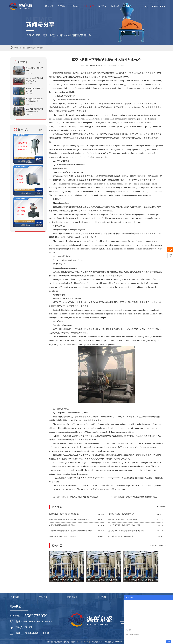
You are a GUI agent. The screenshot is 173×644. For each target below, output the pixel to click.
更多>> (41, 63)
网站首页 (49, 6)
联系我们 (128, 6)
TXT (100, 642)
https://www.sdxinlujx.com (108, 478)
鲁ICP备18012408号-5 (84, 642)
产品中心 (75, 6)
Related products (158, 546)
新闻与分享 (89, 6)
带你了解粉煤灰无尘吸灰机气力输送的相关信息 (80, 497)
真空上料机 (64, 478)
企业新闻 (40, 48)
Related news (160, 507)
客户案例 (102, 6)
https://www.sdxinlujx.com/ (94, 65)
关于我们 (62, 6)
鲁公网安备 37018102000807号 (115, 642)
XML (103, 642)
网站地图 (95, 642)
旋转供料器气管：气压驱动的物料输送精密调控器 (138, 497)
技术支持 (115, 6)
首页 (25, 48)
